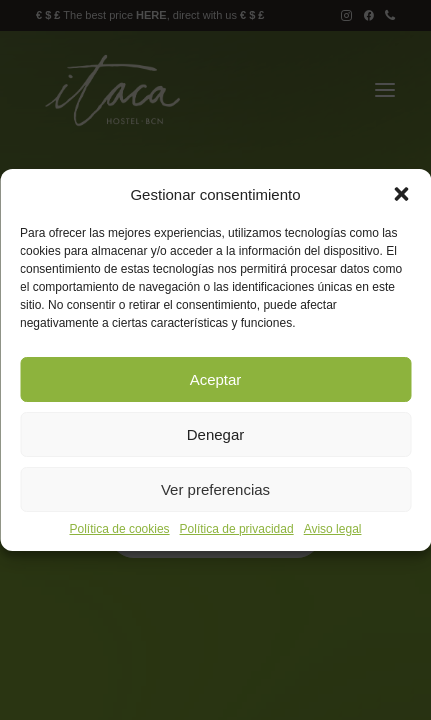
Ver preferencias (215, 489)
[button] (401, 194)
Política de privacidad (237, 529)
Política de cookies (120, 529)
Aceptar (216, 379)
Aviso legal (333, 529)
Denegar (216, 434)
